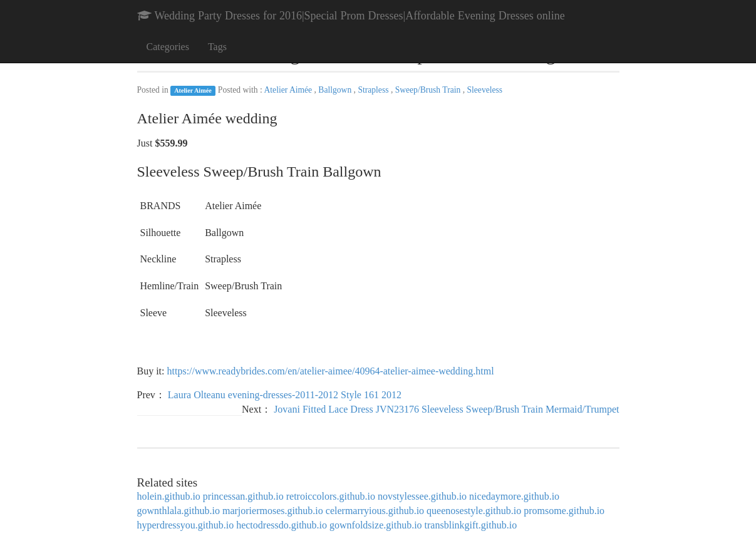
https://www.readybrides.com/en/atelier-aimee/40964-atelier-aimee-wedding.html (331, 371)
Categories (168, 47)
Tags (217, 47)
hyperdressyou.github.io (186, 525)
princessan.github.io (243, 496)
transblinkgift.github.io (471, 525)
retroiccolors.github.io (331, 496)
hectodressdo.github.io (282, 525)
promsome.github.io (564, 511)
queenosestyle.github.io (474, 511)
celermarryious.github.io (375, 511)
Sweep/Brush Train (429, 90)
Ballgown (336, 90)
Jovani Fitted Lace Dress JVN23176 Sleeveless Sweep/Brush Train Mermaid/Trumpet (446, 409)
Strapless (374, 90)
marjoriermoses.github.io (273, 511)
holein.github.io (169, 496)
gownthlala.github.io (179, 511)
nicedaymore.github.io (514, 496)
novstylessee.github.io (422, 496)
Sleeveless (484, 90)
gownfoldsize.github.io (376, 525)
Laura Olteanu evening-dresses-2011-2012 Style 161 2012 (285, 395)
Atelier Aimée (193, 90)
